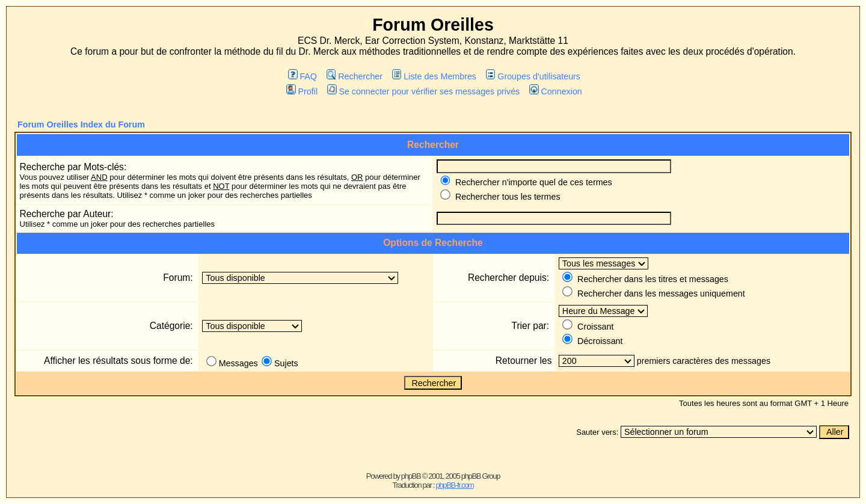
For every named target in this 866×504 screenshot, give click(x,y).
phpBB (411, 476)
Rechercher (355, 76)
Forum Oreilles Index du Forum (81, 124)
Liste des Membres (434, 76)
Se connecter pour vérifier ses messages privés (423, 91)
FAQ (302, 76)
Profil (302, 91)
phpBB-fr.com (454, 485)
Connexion (556, 91)
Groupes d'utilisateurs (533, 76)
